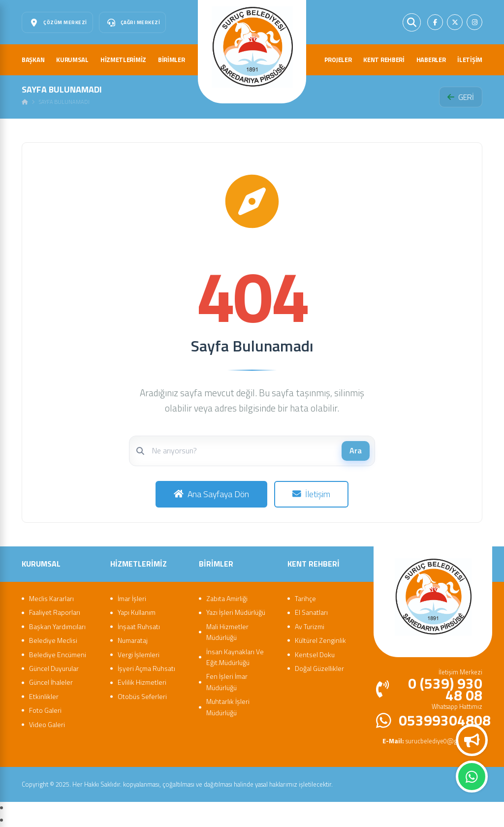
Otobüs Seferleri (142, 696)
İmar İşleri (132, 598)
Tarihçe (305, 598)
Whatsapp (472, 777)
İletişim (311, 494)
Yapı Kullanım (137, 612)
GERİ (461, 97)
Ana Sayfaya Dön (211, 494)
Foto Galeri (45, 710)
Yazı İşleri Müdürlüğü (236, 612)
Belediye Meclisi (53, 640)
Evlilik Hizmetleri (142, 682)
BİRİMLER (172, 60)
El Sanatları (311, 612)
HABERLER (431, 60)
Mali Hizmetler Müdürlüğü (227, 632)
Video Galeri (47, 724)
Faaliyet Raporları (55, 612)
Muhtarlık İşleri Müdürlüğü (228, 707)
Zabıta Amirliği (227, 598)
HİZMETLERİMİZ (123, 60)
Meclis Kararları (51, 598)
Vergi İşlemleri (139, 654)
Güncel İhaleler (51, 682)
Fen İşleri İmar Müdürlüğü (227, 682)
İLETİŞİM (470, 60)
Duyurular (472, 740)
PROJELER (338, 60)
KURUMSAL (72, 60)
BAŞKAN (33, 60)
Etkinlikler (44, 696)
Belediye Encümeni (58, 654)
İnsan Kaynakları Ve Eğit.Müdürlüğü (235, 657)
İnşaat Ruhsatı (139, 626)
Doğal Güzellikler (319, 668)
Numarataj (133, 640)
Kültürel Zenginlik (320, 640)
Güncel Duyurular (54, 668)
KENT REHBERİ (384, 60)
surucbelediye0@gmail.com (432, 741)
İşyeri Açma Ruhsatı (146, 668)
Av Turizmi (310, 626)
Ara (356, 450)
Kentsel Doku (315, 654)
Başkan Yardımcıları (57, 626)
